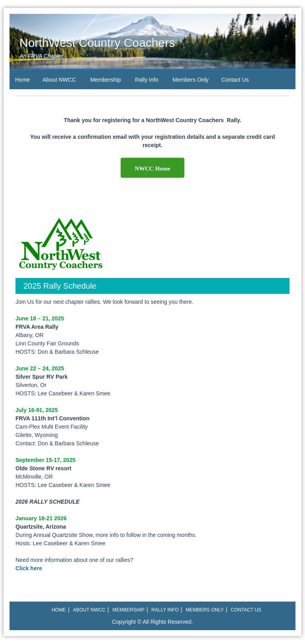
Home (22, 80)
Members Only (190, 80)
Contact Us (235, 80)
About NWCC (59, 80)
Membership (105, 80)
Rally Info (147, 80)
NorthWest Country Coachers (97, 43)
